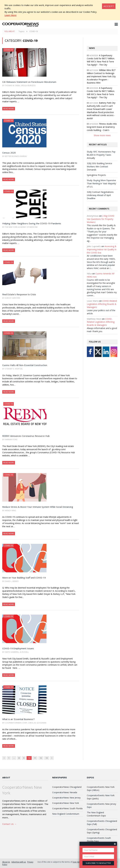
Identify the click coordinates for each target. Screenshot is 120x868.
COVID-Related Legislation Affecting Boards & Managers (102, 304)
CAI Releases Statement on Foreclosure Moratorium (29, 82)
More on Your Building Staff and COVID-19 (24, 578)
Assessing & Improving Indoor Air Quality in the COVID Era (102, 249)
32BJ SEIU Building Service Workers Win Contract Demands (99, 167)
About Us (6, 862)
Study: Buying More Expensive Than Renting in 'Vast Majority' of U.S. (102, 183)
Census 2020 (9, 153)
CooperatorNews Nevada (65, 792)
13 (47, 758)
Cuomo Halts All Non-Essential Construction (25, 365)
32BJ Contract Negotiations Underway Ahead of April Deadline (100, 195)
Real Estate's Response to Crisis (19, 294)
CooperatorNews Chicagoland (67, 787)
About (6, 777)
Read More (9, 109)
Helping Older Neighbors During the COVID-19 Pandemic (32, 223)
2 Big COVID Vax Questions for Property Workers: (101, 219)
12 (41, 758)
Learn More (10, 15)
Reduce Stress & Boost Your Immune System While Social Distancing (38, 507)
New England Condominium (66, 814)
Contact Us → (9, 824)
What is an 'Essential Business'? (18, 719)
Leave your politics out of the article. (101, 312)
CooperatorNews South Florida (67, 808)
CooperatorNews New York (66, 803)
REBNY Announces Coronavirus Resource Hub (26, 436)
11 (35, 758)
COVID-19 (9, 50)
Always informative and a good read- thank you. (102, 330)
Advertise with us (19, 862)
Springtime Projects (96, 175)
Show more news (102, 135)
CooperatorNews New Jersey (66, 798)
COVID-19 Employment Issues (18, 648)
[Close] (109, 6)
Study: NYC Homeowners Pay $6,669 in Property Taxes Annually (101, 155)
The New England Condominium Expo (96, 814)
